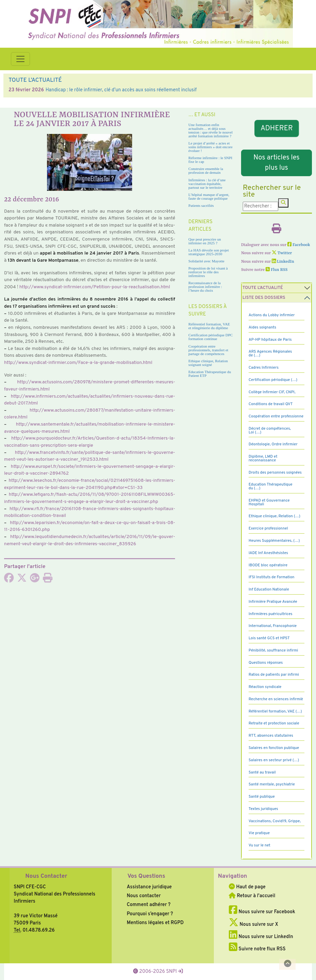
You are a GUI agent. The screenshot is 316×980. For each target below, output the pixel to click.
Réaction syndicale (265, 687)
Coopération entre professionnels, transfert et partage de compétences (208, 350)
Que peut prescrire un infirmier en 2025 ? (204, 241)
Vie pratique (259, 833)
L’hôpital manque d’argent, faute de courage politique (209, 196)
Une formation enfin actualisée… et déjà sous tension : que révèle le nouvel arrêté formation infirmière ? (210, 130)
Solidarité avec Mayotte (206, 261)
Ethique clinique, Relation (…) (274, 516)
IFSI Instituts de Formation (271, 577)
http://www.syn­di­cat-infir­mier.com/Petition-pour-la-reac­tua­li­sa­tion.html (95, 287)
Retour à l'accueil (252, 896)
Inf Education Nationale (269, 589)
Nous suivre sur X (254, 924)
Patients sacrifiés (201, 205)
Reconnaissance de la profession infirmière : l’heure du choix (205, 287)
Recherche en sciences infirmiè (276, 699)
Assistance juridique (149, 887)
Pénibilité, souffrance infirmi (273, 650)
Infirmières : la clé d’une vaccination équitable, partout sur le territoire (207, 184)
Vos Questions (146, 876)
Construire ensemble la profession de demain (206, 171)
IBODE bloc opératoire (268, 565)
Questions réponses (266, 663)
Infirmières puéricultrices (271, 614)
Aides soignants (262, 327)
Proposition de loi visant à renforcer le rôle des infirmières (208, 272)
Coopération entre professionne (276, 416)
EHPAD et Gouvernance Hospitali (269, 502)
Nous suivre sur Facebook (262, 912)
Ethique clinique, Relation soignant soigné (208, 363)
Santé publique (262, 797)
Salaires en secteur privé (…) (274, 760)
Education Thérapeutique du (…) (271, 486)
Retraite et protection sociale (274, 723)
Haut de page (247, 887)
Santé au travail (262, 772)
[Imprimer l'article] (48, 580)
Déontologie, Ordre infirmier (273, 444)
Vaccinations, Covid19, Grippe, (275, 821)
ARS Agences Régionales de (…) (270, 354)
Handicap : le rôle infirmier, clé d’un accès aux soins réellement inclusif (121, 90)
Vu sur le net (259, 845)
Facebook (299, 245)
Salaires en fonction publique (274, 748)
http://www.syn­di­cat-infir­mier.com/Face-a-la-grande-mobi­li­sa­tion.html (78, 363)
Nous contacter (144, 896)
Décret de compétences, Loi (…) (270, 431)
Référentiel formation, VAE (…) (275, 711)
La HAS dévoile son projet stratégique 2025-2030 (208, 252)
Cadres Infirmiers (264, 368)
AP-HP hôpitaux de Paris (270, 340)
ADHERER (276, 128)
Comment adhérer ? (148, 905)
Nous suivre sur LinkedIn (261, 937)
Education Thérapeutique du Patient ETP (210, 374)
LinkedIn (283, 262)
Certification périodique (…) (273, 380)
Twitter (282, 253)
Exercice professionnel (268, 529)
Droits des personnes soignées (275, 473)
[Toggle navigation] (20, 59)
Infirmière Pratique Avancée (273, 602)
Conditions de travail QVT (271, 404)
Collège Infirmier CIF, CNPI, (272, 392)
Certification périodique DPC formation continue (210, 337)
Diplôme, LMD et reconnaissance (263, 458)
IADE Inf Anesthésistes (268, 553)
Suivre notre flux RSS (257, 949)
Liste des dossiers (264, 298)
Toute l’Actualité (263, 288)
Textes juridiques (263, 809)
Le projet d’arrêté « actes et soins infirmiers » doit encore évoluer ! (210, 147)
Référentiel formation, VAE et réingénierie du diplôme (209, 326)
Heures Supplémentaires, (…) (274, 541)
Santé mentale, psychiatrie (272, 784)
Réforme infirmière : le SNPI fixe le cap (210, 160)
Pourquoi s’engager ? (150, 914)
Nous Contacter (46, 876)
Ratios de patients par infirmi (274, 675)
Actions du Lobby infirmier (272, 315)
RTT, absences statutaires (271, 736)
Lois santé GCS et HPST (269, 638)
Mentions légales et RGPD (155, 923)
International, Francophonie (273, 626)
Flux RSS (276, 270)
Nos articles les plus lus (276, 163)
